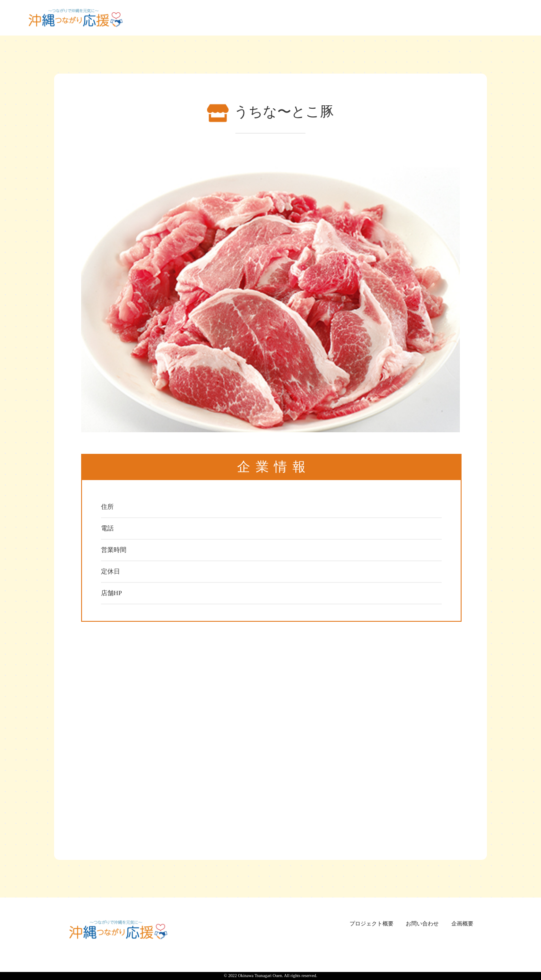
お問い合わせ (422, 924)
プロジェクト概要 (372, 924)
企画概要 (462, 924)
